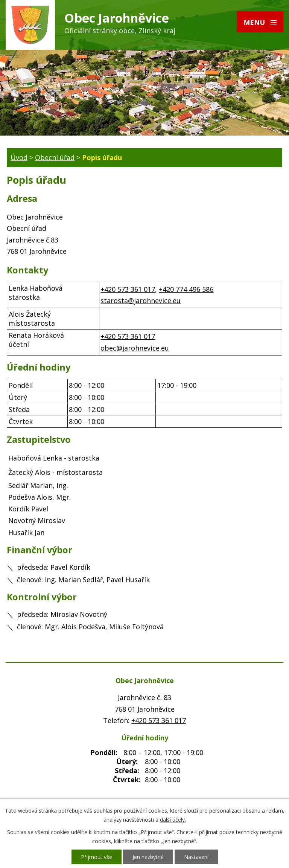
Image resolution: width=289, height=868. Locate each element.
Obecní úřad (55, 157)
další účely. (173, 820)
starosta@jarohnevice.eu (141, 301)
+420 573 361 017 (128, 289)
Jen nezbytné (148, 857)
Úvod (19, 157)
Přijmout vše (97, 857)
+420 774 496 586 (186, 289)
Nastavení (196, 857)
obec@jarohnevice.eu (135, 348)
